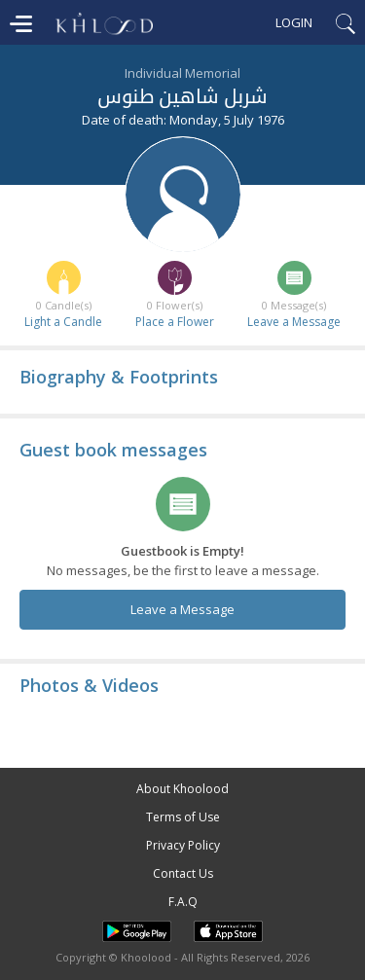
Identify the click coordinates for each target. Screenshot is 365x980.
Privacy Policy (183, 845)
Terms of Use (183, 817)
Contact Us (183, 873)
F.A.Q (183, 902)
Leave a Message (294, 322)
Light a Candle (63, 322)
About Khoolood (182, 789)
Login (294, 22)
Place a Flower (175, 322)
